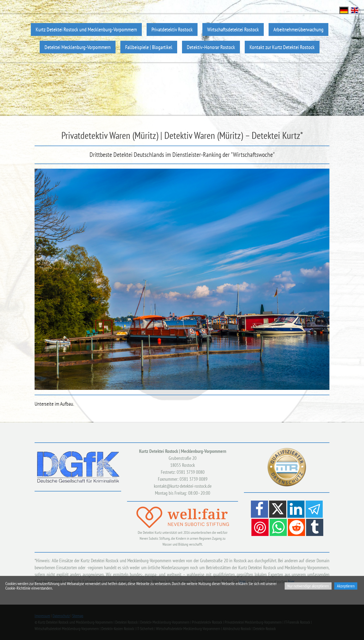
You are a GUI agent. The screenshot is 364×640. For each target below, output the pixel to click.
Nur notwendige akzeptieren (308, 586)
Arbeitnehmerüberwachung (298, 29)
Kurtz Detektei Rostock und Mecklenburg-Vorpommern (86, 29)
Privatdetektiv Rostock (172, 29)
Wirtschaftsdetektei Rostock (233, 29)
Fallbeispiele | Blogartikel (149, 47)
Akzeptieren (346, 586)
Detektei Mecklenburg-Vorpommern (78, 47)
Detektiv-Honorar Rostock (211, 47)
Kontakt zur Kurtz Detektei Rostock (282, 47)
